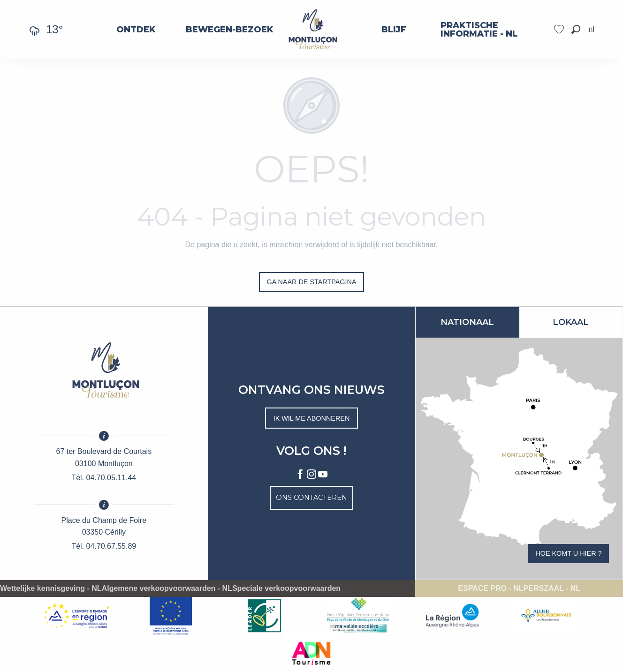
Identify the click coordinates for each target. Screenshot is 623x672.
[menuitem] (136, 30)
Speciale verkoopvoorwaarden (286, 589)
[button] (576, 29)
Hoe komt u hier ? (568, 553)
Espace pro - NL (490, 589)
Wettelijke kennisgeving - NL (51, 589)
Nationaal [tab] (467, 322)
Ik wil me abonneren (312, 418)
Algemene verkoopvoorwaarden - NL (167, 589)
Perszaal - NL (552, 589)
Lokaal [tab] (571, 322)
